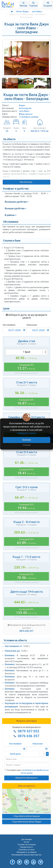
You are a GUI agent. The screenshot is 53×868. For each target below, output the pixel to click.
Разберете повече (27, 433)
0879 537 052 (29, 731)
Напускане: (32, 325)
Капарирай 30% (26, 367)
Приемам (26, 440)
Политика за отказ (26, 850)
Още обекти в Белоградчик (27, 816)
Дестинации (27, 839)
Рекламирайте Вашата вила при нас (26, 855)
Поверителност (26, 847)
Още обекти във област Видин (27, 822)
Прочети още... (27, 182)
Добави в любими (29, 117)
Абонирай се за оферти (26, 852)
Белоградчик (25, 108)
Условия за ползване (27, 844)
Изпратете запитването (27, 778)
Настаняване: (9, 325)
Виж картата (26, 114)
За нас (26, 842)
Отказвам (27, 445)
